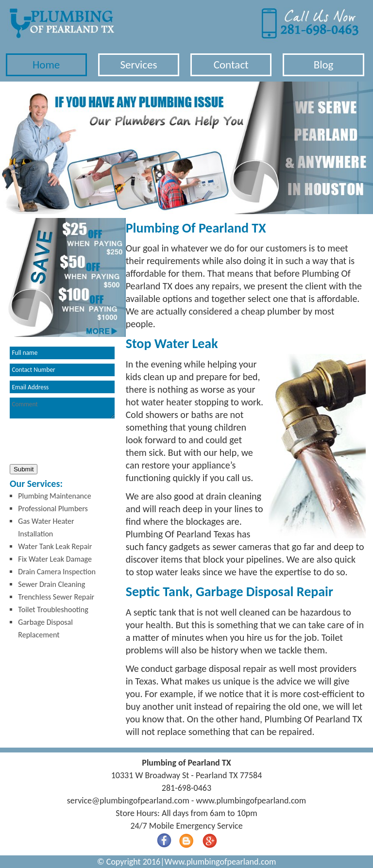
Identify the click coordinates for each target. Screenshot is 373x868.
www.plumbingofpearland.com (251, 801)
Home (46, 65)
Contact (231, 65)
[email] (128, 801)
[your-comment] (62, 408)
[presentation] (81, 442)
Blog (324, 65)
